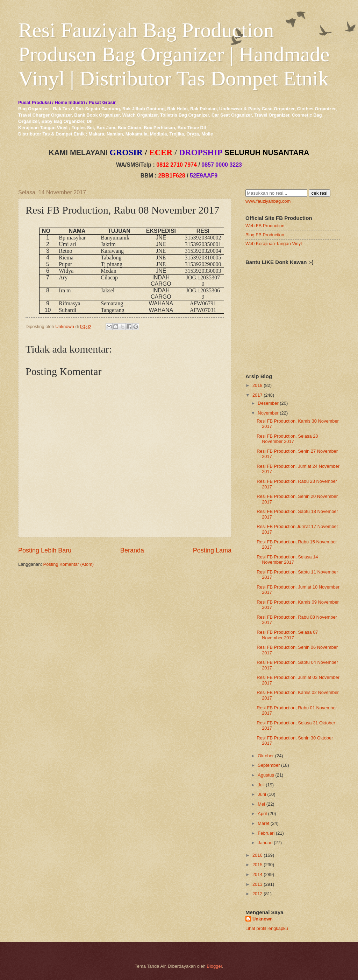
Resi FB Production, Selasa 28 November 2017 (287, 439)
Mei (261, 804)
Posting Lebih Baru (45, 550)
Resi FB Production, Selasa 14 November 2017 (287, 559)
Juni (262, 794)
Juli (261, 785)
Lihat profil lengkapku (267, 928)
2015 (257, 865)
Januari (265, 843)
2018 (257, 385)
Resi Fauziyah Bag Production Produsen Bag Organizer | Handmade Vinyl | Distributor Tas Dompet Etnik (174, 54)
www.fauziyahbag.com (268, 201)
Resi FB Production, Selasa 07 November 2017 (287, 635)
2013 (257, 884)
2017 (257, 395)
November (268, 413)
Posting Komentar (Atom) (69, 564)
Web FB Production (265, 226)
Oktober (266, 756)
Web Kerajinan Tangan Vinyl (274, 244)
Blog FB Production (265, 235)
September (269, 765)
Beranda (132, 550)
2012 (257, 894)
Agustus (266, 775)
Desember (268, 403)
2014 (257, 874)
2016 (257, 855)
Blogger (214, 966)
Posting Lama (212, 550)
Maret (263, 823)
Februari (266, 833)
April (262, 814)
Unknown (263, 919)
